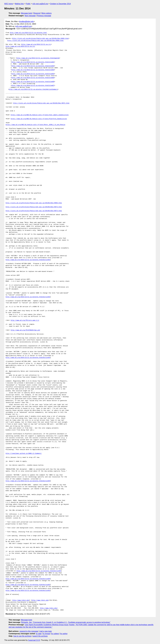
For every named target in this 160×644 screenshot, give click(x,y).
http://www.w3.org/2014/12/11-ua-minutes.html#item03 (33, 70)
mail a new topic (46, 631)
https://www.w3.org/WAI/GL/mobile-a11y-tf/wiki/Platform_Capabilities (39, 119)
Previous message (44, 16)
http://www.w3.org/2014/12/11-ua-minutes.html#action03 (28, 358)
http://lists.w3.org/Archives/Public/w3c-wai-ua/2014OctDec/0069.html (40, 39)
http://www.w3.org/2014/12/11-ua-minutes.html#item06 (33, 82)
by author (64, 634)
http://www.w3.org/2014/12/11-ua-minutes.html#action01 (28, 260)
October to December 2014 (60, 4)
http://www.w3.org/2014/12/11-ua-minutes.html (28, 33)
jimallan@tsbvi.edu (27, 21)
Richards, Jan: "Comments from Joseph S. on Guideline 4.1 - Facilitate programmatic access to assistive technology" (66, 622)
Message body (27, 13)
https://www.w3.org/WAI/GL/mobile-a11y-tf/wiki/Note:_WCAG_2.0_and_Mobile (35, 125)
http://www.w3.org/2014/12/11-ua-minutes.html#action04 (28, 481)
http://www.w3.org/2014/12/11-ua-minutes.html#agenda (38, 58)
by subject (55, 634)
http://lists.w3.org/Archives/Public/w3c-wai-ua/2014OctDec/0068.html (34, 203)
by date (39, 634)
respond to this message (29, 631)
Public (28, 4)
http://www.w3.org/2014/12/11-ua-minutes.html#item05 (33, 78)
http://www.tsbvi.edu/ (49, 608)
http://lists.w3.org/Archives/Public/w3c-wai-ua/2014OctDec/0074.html (34, 211)
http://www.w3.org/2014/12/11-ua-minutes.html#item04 (33, 74)
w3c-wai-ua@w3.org (40, 4)
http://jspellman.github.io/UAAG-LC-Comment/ (24, 454)
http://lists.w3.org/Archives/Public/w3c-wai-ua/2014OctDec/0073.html (34, 207)
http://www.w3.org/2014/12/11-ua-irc (36, 44)
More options (47, 13)
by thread (46, 634)
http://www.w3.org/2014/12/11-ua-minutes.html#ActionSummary (33, 89)
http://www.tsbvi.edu (21, 600)
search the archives (40, 636)
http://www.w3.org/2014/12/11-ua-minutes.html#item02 (33, 66)
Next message (30, 16)
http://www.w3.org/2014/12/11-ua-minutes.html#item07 (33, 86)
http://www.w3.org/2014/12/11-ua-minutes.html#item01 (33, 62)
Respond (37, 13)
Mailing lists (19, 4)
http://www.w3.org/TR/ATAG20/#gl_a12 (25, 330)
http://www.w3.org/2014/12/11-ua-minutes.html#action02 (28, 297)
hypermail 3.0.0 (34, 640)
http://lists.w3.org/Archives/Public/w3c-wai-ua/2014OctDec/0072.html (41, 103)
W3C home (9, 4)
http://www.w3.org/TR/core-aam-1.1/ (25, 320)
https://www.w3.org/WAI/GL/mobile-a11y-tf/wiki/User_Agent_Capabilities (40, 115)
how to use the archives (22, 636)
